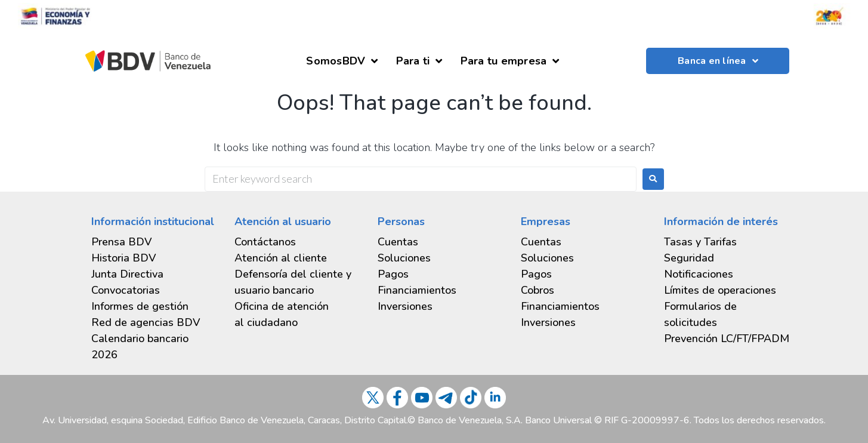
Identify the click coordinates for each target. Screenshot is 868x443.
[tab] (154, 307)
